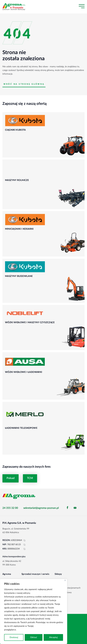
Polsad (11, 478)
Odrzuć (34, 637)
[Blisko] (65, 580)
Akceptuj (53, 637)
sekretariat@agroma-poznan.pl (41, 508)
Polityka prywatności (27, 630)
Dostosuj (14, 637)
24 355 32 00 (10, 508)
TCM (30, 478)
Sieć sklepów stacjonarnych (68, 588)
